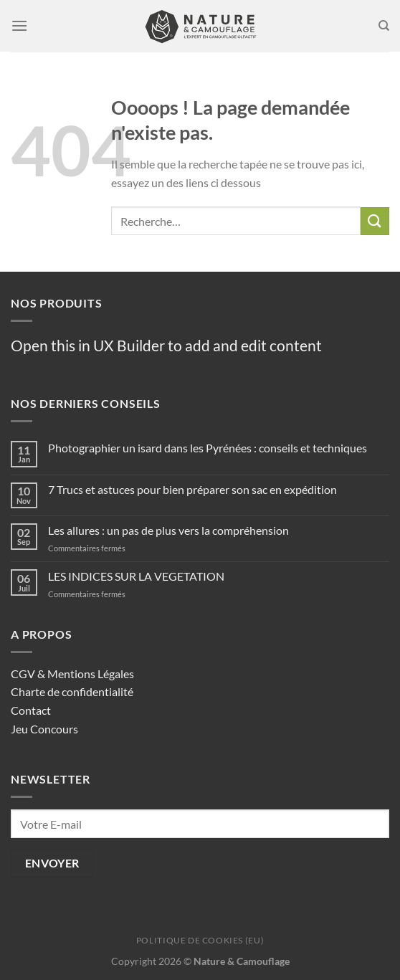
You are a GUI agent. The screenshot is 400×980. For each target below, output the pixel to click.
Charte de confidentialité (72, 691)
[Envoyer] (375, 221)
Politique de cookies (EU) (200, 940)
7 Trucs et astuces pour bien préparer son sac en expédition (192, 489)
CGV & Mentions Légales (72, 674)
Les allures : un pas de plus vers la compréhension (168, 530)
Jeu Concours (44, 729)
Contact (31, 710)
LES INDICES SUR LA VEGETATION (136, 576)
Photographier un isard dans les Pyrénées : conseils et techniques (208, 448)
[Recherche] (384, 26)
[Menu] (19, 25)
